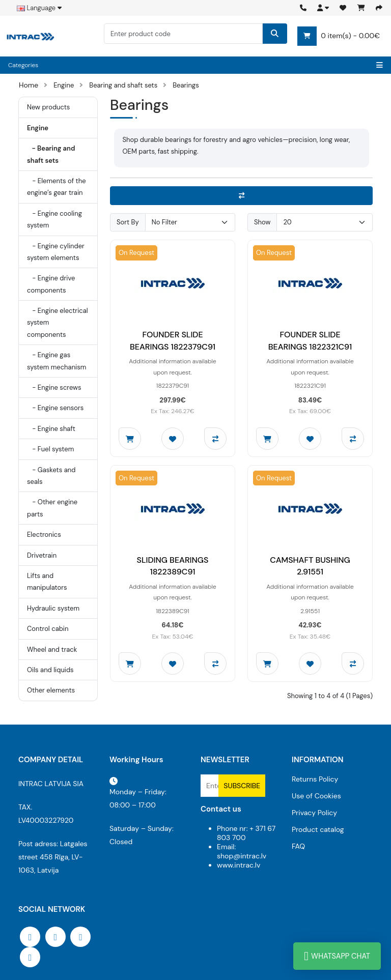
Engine (64, 85)
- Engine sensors (55, 408)
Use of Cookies (316, 796)
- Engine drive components (51, 284)
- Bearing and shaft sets (51, 154)
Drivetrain (42, 555)
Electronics (44, 535)
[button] (323, 8)
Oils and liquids (50, 670)
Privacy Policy (314, 813)
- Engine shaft (51, 429)
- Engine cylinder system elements (56, 252)
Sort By (128, 222)
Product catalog (318, 829)
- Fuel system (50, 449)
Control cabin (48, 629)
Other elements (51, 690)
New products (48, 107)
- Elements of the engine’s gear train (57, 187)
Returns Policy (315, 779)
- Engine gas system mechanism (57, 361)
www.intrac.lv (239, 865)
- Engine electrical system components (58, 323)
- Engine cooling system (54, 219)
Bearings (186, 85)
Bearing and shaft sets (123, 85)
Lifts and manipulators (47, 582)
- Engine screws (54, 387)
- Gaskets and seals (51, 476)
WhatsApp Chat (337, 956)
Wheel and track (52, 650)
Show (262, 222)
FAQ (298, 846)
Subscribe (242, 786)
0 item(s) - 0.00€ (339, 36)
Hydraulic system (53, 608)
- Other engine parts (52, 508)
